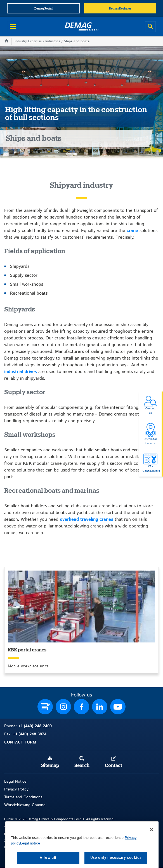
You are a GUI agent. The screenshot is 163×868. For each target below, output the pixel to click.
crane (132, 231)
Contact (114, 766)
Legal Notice (15, 782)
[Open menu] (13, 27)
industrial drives (21, 372)
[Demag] (82, 27)
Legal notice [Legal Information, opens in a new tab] (30, 858)
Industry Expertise (28, 41)
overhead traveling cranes (87, 519)
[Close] (152, 844)
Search (82, 766)
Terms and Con (17, 797)
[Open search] (150, 27)
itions (38, 797)
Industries (53, 41)
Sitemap (50, 766)
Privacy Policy (16, 789)
